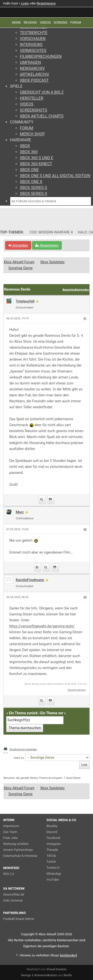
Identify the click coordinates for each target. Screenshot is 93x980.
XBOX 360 (29, 152)
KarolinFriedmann (30, 580)
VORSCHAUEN (33, 39)
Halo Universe (13, 900)
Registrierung (46, 3)
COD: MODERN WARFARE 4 (51, 232)
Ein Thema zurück (23, 713)
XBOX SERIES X (33, 194)
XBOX (25, 146)
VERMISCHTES (33, 51)
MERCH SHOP (32, 134)
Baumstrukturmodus (76, 290)
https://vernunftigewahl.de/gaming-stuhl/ (42, 626)
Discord (52, 832)
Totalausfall (25, 301)
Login (25, 3)
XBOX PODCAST (34, 80)
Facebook (54, 838)
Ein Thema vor (52, 713)
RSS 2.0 (9, 874)
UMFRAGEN (30, 62)
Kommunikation (46, 975)
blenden (68, 955)
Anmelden (18, 245)
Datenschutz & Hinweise (20, 856)
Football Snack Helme (19, 919)
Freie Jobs (11, 838)
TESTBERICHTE (34, 33)
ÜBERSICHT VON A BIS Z (42, 92)
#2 (85, 529)
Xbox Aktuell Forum (19, 262)
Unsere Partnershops (18, 850)
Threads (52, 850)
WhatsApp (54, 874)
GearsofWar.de (14, 894)
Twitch (51, 862)
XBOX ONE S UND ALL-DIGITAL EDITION (55, 176)
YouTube (53, 880)
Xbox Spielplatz (52, 262)
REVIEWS (30, 22)
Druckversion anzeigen (23, 749)
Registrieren (47, 245)
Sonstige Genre (20, 268)
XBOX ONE (29, 170)
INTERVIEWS (31, 45)
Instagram (54, 844)
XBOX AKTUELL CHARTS (42, 116)
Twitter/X (53, 868)
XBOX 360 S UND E (37, 158)
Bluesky (52, 826)
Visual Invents (56, 969)
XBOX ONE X (31, 182)
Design (26, 975)
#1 (85, 319)
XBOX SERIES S (33, 188)
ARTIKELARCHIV (34, 74)
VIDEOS (27, 104)
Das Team (10, 832)
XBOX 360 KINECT (36, 164)
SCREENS (60, 22)
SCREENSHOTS (33, 110)
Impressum (11, 826)
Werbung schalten (16, 844)
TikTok (51, 856)
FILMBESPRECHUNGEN (41, 57)
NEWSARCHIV (32, 68)
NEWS (16, 22)
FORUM (27, 128)
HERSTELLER (32, 98)
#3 (85, 597)
